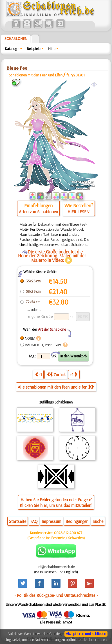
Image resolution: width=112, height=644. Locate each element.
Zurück (56, 374)
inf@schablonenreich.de (56, 567)
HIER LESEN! (79, 212)
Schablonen (16, 38)
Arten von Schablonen (38, 212)
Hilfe (52, 49)
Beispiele (33, 49)
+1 (73, 374)
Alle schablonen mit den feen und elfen (56, 387)
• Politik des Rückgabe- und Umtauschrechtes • (56, 595)
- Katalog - (11, 49)
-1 (39, 374)
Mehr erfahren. (96, 640)
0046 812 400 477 (68, 533)
